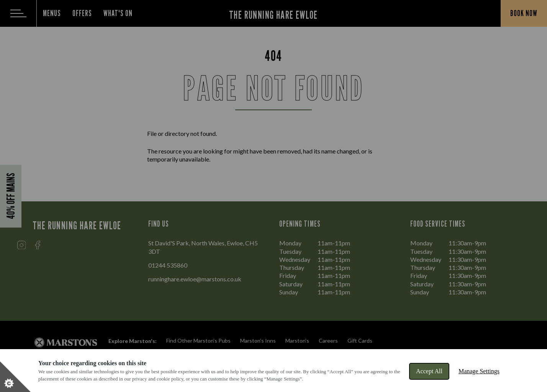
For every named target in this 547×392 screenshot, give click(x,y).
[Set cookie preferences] (15, 377)
